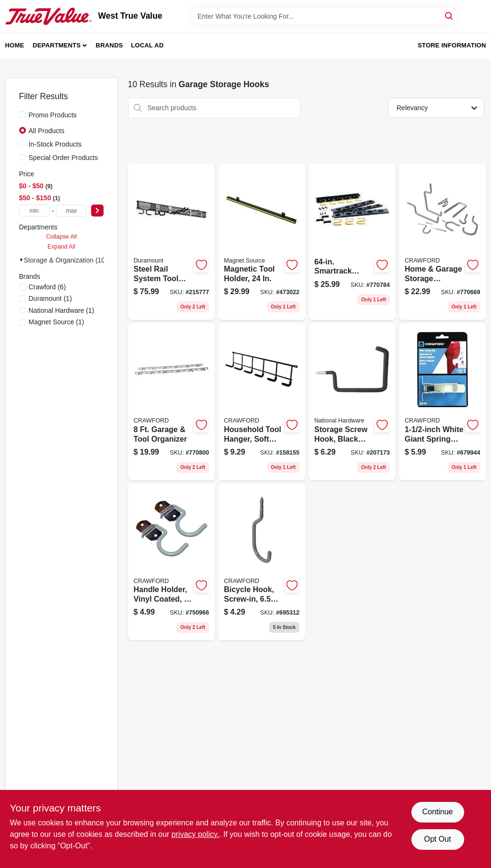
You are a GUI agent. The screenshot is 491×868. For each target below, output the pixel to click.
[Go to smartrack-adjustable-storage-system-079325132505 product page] (352, 242)
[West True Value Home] (48, 16)
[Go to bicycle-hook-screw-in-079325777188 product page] (262, 562)
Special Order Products (64, 158)
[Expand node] (22, 260)
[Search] (450, 16)
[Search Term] (324, 16)
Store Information (452, 45)
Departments (57, 45)
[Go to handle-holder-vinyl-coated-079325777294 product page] (172, 562)
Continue (437, 812)
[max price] (71, 211)
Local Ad (147, 45)
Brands (110, 45)
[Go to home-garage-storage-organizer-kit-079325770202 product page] (443, 242)
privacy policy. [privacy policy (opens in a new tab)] (195, 834)
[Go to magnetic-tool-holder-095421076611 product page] (262, 242)
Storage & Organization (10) (66, 260)
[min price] (34, 211)
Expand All (61, 247)
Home (15, 45)
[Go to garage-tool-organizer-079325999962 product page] (172, 402)
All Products (47, 131)
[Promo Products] (23, 114)
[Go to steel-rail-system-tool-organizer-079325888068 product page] (172, 242)
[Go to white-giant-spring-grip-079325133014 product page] (443, 402)
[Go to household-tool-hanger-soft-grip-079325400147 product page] (262, 402)
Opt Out (437, 839)
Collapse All (61, 237)
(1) (50, 298)
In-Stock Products (55, 144)
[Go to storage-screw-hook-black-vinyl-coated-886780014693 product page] (352, 402)
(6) (47, 287)
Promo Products (53, 115)
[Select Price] (97, 211)
